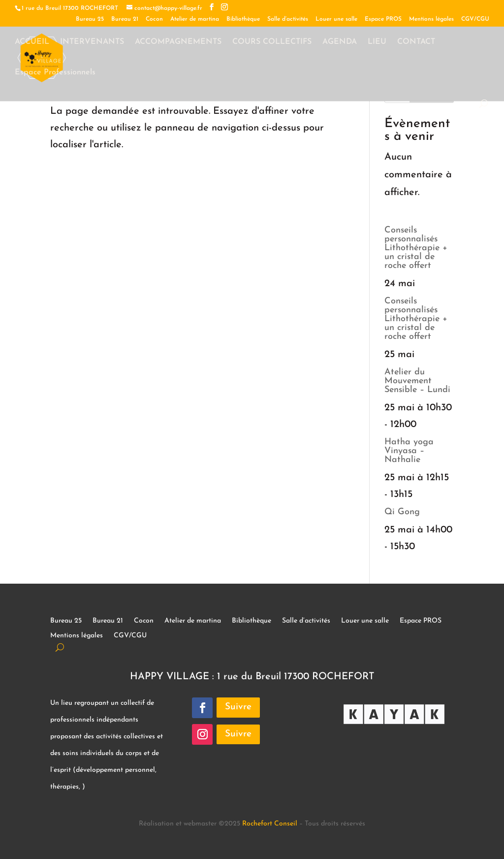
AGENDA (340, 42)
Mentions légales (431, 19)
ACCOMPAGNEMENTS (178, 42)
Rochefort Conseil (270, 824)
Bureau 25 (90, 19)
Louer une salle (336, 19)
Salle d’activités (288, 19)
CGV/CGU (475, 19)
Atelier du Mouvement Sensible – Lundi (417, 381)
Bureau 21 (125, 19)
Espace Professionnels (55, 73)
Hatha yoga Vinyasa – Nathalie (409, 451)
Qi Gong (402, 512)
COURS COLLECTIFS (272, 42)
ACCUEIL (32, 42)
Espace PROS (383, 19)
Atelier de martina (195, 19)
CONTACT (416, 42)
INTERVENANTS (92, 42)
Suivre (238, 707)
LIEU (377, 42)
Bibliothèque (243, 19)
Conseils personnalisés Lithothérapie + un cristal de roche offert (416, 248)
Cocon (154, 19)
